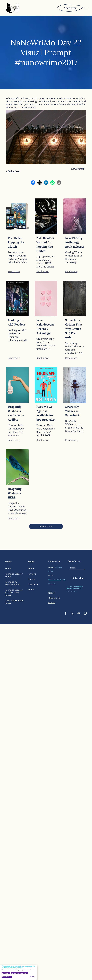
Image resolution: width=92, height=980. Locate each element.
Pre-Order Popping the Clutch (16, 242)
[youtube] (79, 614)
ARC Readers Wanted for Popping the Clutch (45, 244)
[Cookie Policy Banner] (18, 973)
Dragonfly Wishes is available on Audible (16, 413)
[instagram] (85, 614)
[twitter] (72, 614)
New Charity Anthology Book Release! (75, 242)
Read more (14, 271)
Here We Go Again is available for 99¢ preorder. (46, 413)
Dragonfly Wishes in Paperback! (73, 411)
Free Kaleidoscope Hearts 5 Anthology (45, 327)
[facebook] (66, 614)
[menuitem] (15, 568)
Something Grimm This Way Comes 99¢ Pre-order (73, 329)
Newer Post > (79, 169)
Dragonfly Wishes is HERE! (15, 493)
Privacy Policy (71, 591)
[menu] (87, 8)
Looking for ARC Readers (17, 322)
